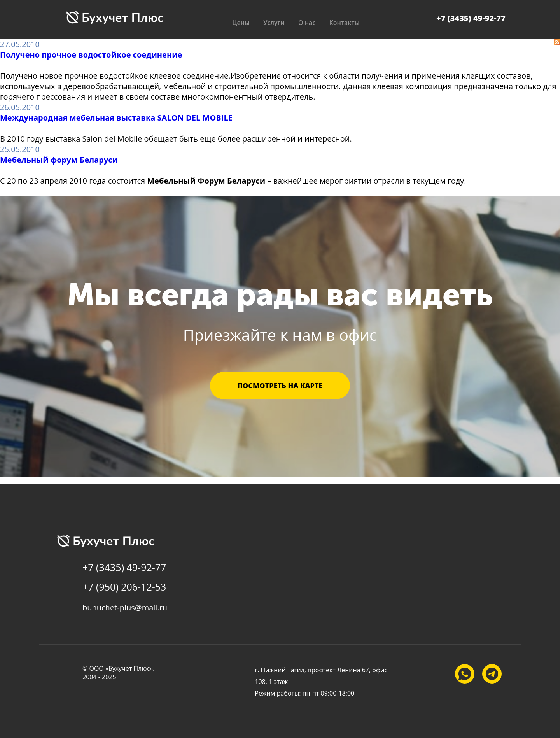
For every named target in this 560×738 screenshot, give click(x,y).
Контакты (345, 23)
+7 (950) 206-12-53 (124, 587)
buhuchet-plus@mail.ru (125, 607)
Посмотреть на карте (280, 386)
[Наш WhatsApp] (465, 674)
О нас (307, 23)
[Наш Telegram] (492, 674)
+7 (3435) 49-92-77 (471, 18)
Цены (240, 23)
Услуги (273, 23)
